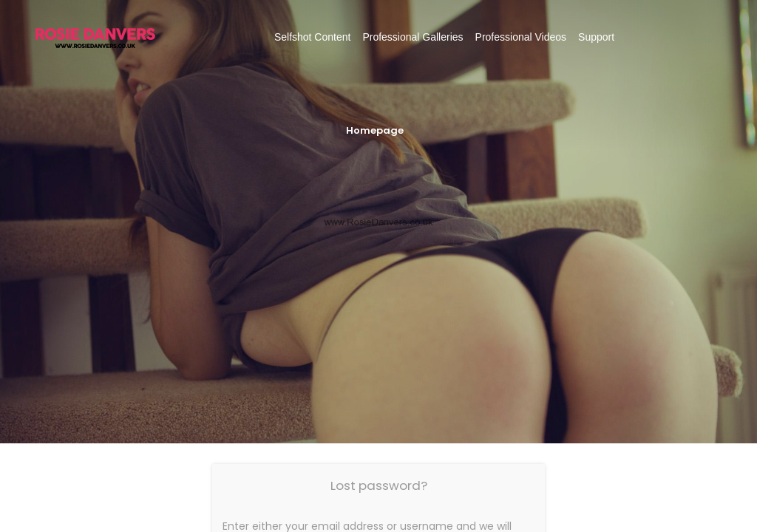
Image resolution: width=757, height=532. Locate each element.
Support (596, 37)
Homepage (375, 130)
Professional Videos (521, 37)
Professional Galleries (413, 37)
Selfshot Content (313, 37)
